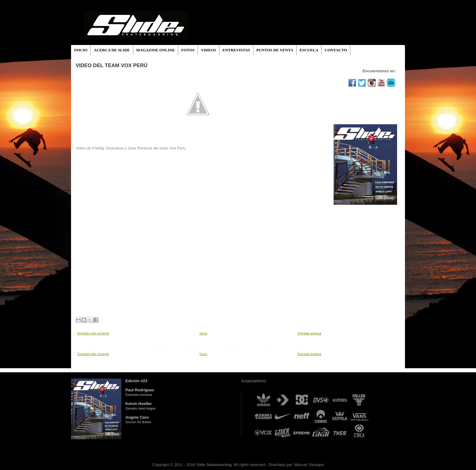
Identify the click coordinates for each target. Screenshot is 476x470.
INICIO (81, 50)
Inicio (203, 333)
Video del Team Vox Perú (112, 65)
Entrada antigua (309, 333)
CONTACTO (336, 50)
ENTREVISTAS (236, 50)
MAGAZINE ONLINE (156, 50)
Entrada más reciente (93, 333)
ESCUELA (309, 50)
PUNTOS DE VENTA (275, 50)
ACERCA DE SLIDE (112, 50)
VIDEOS (209, 50)
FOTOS (188, 50)
